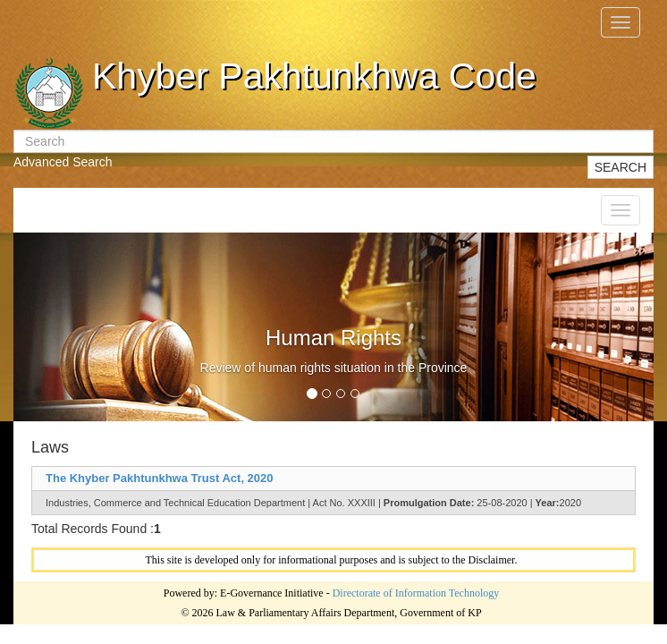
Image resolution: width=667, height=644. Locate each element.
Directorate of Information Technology (416, 593)
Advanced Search (63, 162)
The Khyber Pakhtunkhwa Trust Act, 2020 (160, 478)
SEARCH (621, 167)
